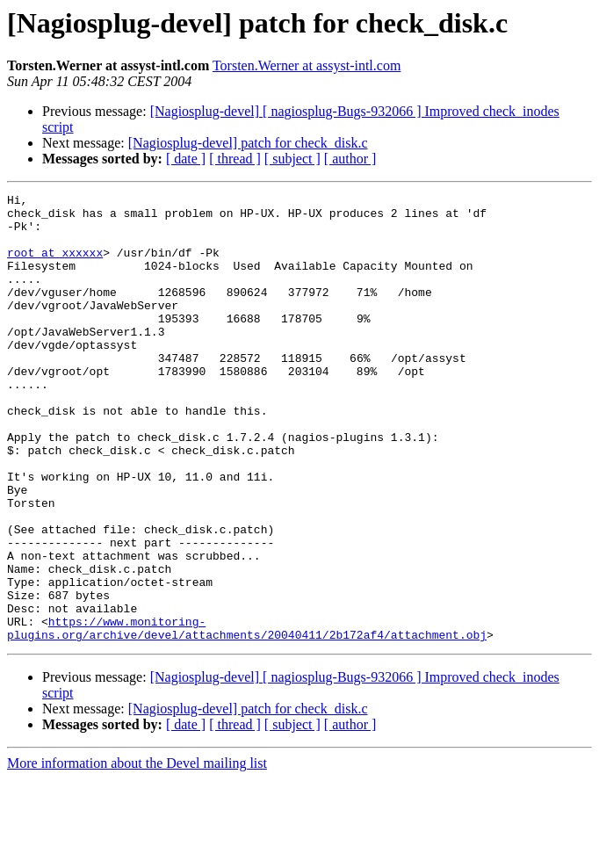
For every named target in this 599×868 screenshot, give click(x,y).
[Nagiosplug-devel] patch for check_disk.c (248, 143)
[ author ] (350, 159)
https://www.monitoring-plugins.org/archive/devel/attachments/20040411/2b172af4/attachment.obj (247, 716)
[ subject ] (292, 159)
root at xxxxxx (55, 265)
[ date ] (186, 159)
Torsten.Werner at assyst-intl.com (307, 65)
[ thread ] (235, 159)
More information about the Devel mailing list (137, 853)
